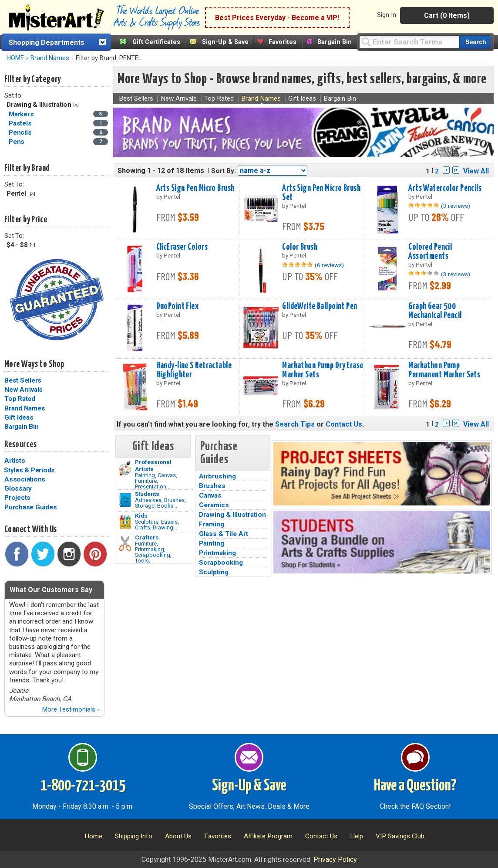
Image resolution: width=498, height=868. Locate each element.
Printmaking (150, 549)
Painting (145, 475)
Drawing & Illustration (232, 515)
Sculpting (214, 572)
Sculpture (147, 522)
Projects (17, 498)
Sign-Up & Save (225, 42)
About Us (178, 836)
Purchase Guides (30, 507)
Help (357, 836)
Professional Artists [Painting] (153, 465)
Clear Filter (76, 105)
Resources (20, 444)
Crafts (143, 527)
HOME (15, 58)
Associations (25, 479)
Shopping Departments (47, 42)
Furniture (146, 481)
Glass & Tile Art (224, 534)
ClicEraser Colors (182, 247)
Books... (167, 506)
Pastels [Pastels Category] (21, 123)
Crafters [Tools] (147, 537)
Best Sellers (23, 380)
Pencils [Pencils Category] (21, 132)
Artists (15, 461)
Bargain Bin (335, 42)
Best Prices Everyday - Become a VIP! (277, 18)
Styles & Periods (29, 470)
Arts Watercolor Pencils (445, 188)
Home (93, 836)
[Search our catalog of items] (475, 42)
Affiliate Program (268, 836)
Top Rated (20, 399)
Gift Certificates (156, 42)
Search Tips (295, 424)
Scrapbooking (153, 555)
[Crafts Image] (125, 522)
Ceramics (214, 505)
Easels (169, 522)
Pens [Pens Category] (17, 142)
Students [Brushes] (147, 494)
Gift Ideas (19, 417)
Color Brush (300, 247)
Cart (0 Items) (447, 15)
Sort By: (224, 171)
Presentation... (153, 487)
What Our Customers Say (51, 590)
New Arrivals (24, 390)
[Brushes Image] (125, 500)
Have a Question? (415, 786)
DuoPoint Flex (178, 306)
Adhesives (148, 500)
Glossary (18, 488)
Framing (212, 524)
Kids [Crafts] (141, 515)
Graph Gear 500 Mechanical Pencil (435, 311)
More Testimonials (71, 709)
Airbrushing (217, 476)
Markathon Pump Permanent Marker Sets (444, 370)
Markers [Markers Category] (22, 114)
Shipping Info (134, 836)
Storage (145, 506)
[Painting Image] (125, 468)
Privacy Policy (335, 860)
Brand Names (50, 58)
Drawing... (165, 527)
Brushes (174, 500)
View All (476, 171)
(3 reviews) (456, 206)
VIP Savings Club (400, 836)
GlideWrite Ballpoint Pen (320, 306)
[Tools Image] (125, 544)
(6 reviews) (329, 265)
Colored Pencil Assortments (430, 252)
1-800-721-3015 (83, 786)
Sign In (387, 15)
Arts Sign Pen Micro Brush (195, 188)
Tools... (144, 561)
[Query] (409, 42)
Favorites (283, 42)
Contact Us (344, 424)
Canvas (167, 475)
